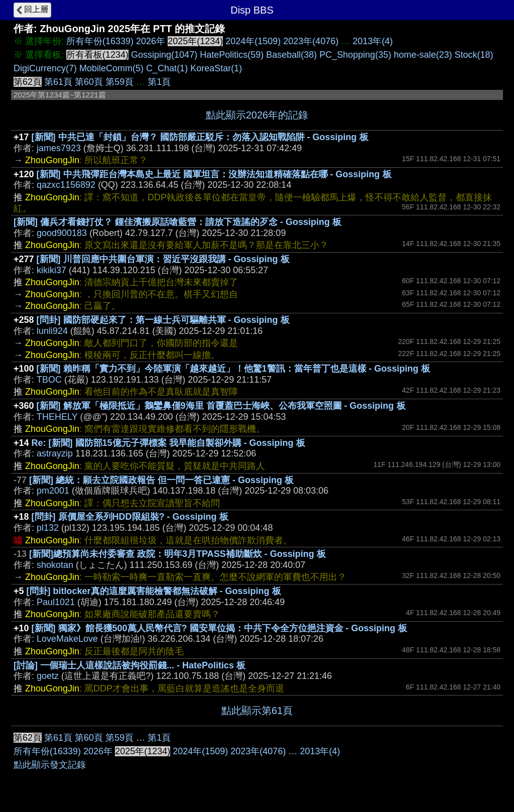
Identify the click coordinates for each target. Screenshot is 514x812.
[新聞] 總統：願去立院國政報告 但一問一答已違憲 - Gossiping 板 (161, 480)
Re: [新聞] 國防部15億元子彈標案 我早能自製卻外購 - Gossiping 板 (168, 443)
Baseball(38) (291, 55)
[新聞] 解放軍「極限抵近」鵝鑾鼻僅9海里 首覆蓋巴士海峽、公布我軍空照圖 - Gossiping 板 (221, 406)
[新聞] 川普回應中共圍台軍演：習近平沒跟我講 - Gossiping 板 (163, 259)
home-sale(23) (423, 55)
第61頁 (58, 82)
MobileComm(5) (111, 68)
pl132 (48, 528)
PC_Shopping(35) (355, 55)
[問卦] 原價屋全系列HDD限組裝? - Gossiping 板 (130, 517)
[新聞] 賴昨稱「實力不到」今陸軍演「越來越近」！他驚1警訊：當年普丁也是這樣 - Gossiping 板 (233, 369)
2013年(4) (372, 41)
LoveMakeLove (67, 639)
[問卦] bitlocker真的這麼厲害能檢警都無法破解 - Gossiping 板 (154, 591)
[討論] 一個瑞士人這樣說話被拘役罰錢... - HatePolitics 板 (130, 665)
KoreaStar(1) (216, 68)
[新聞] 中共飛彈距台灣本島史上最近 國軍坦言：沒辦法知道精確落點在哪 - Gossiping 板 (214, 174)
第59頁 (119, 82)
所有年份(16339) (100, 41)
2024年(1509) (253, 41)
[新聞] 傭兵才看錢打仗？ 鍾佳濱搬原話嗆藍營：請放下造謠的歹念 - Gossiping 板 (177, 222)
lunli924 (52, 331)
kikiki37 (51, 270)
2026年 (151, 41)
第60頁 (89, 82)
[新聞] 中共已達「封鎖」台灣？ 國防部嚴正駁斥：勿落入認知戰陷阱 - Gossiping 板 (200, 137)
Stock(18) (474, 55)
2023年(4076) (311, 41)
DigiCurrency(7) (45, 68)
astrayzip (55, 453)
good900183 (62, 233)
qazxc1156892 (66, 185)
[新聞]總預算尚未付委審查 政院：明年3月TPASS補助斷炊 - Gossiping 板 (177, 554)
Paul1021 (56, 602)
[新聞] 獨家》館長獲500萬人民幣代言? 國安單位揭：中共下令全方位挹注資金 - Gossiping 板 (219, 628)
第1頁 (159, 82)
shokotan (55, 565)
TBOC (49, 380)
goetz (48, 676)
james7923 (59, 148)
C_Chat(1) (167, 68)
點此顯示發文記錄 (50, 765)
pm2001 (53, 491)
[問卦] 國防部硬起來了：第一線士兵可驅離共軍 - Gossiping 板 (163, 320)
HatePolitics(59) (232, 55)
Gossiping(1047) (164, 55)
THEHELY (57, 417)
